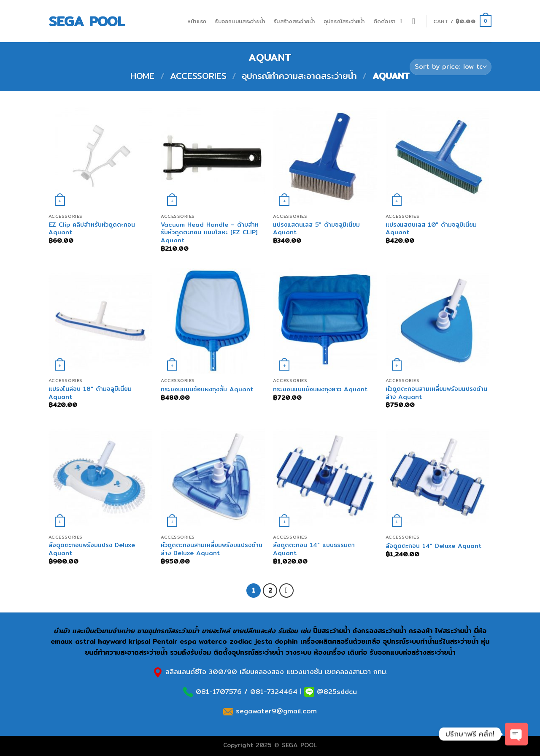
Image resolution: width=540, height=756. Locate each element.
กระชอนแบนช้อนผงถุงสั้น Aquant (207, 389)
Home (142, 76)
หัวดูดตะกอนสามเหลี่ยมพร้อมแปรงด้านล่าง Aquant (436, 393)
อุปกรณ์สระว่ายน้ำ (344, 21)
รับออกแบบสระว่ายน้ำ (240, 21)
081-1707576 (219, 692)
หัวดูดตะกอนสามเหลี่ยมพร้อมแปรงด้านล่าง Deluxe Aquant (212, 549)
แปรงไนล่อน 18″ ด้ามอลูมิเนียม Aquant (90, 393)
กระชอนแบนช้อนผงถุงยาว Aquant (320, 389)
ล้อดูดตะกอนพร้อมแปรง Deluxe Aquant (92, 549)
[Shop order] (451, 67)
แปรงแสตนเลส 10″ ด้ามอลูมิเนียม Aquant (431, 229)
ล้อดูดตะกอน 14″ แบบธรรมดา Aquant (314, 549)
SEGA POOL (87, 21)
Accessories (198, 76)
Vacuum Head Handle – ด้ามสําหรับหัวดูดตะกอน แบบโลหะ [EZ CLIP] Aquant (210, 233)
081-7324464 (274, 692)
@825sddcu (336, 692)
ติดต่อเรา (385, 21)
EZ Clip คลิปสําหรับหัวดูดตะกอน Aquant (92, 229)
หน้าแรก (197, 21)
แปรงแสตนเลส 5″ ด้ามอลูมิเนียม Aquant (316, 229)
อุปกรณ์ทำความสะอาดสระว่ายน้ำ (299, 76)
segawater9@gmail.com (275, 711)
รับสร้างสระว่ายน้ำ (294, 21)
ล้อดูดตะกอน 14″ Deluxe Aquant (433, 546)
